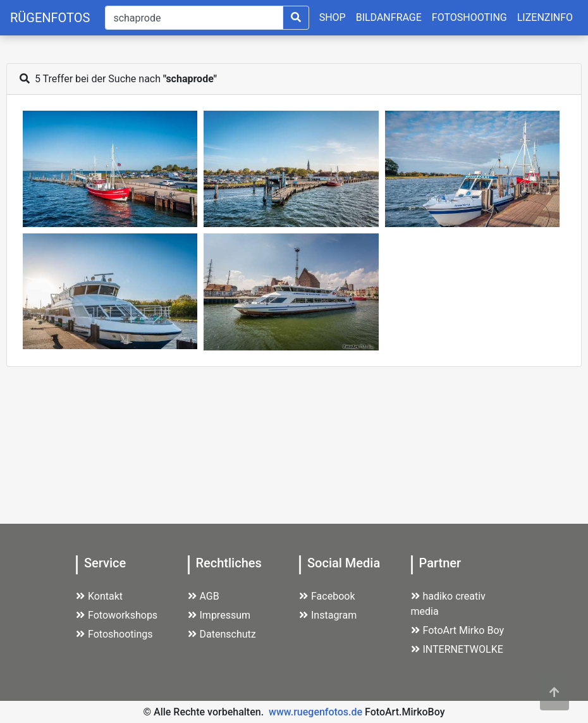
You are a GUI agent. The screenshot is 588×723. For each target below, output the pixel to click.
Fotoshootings (114, 634)
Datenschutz (222, 634)
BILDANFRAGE (389, 17)
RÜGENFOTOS (50, 18)
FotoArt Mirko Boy (458, 630)
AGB (204, 596)
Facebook (327, 596)
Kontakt (99, 596)
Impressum (219, 615)
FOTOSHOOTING (469, 17)
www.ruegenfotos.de (315, 712)
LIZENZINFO (545, 17)
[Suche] (194, 18)
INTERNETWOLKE (457, 649)
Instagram (328, 615)
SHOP (333, 17)
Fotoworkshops (117, 615)
